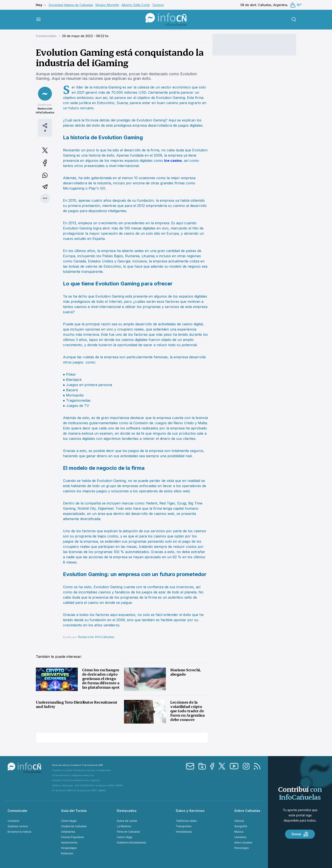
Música (239, 832)
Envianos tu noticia (19, 832)
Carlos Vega (125, 837)
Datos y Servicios (190, 811)
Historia (239, 821)
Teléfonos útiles (186, 821)
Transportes (184, 826)
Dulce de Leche (127, 821)
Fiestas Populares (73, 837)
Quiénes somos (18, 826)
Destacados (127, 811)
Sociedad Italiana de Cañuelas (71, 5)
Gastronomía (69, 843)
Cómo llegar (69, 821)
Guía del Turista (74, 811)
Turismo (158, 5)
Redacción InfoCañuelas (96, 637)
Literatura (240, 837)
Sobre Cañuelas (247, 811)
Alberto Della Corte (136, 5)
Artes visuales (243, 843)
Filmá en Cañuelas (128, 832)
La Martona (124, 826)
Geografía (241, 826)
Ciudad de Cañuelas (74, 826)
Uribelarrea (68, 832)
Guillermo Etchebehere (131, 843)
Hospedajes (69, 848)
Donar (300, 834)
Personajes (242, 848)
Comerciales (47, 36)
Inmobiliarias (184, 832)
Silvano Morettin (107, 5)
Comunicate (17, 811)
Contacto (13, 821)
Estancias (67, 853)
